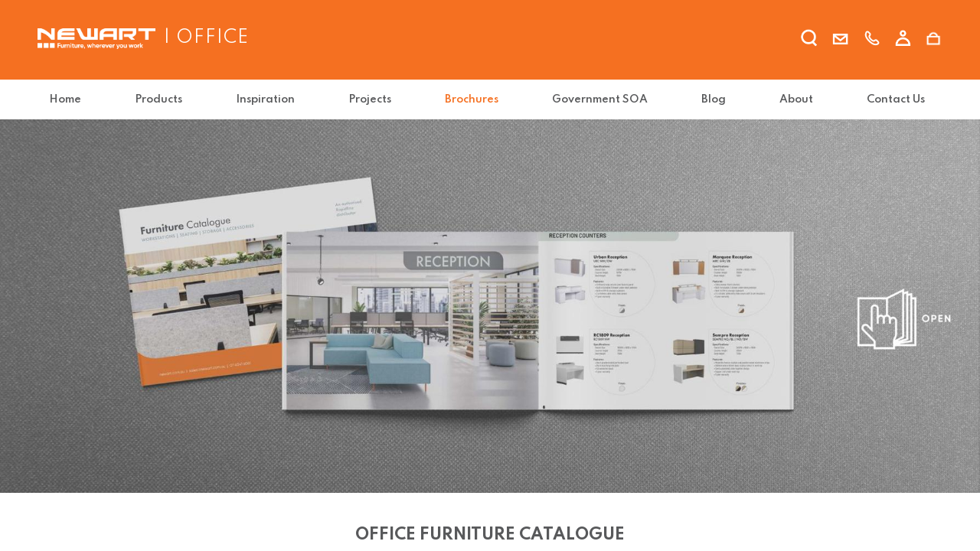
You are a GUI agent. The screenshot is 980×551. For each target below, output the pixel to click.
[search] (809, 41)
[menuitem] (68, 100)
